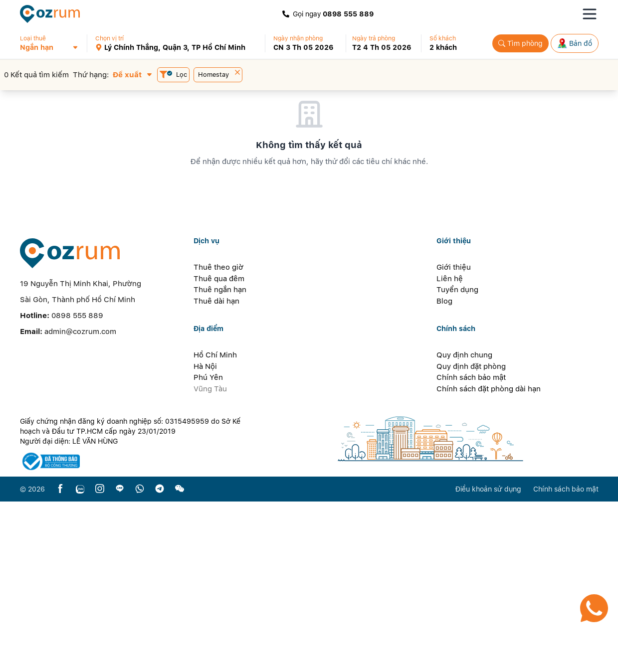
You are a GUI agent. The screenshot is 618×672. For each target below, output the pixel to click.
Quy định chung (464, 525)
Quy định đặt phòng (471, 536)
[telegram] (160, 659)
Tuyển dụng (457, 460)
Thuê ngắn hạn (220, 460)
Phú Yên (208, 548)
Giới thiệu (454, 438)
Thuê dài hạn (216, 471)
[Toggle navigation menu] (590, 14)
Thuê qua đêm (219, 449)
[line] (120, 659)
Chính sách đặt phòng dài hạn (489, 559)
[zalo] (80, 659)
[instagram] (100, 659)
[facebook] (60, 659)
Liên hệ (450, 449)
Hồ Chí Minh (215, 525)
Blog (444, 471)
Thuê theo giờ (218, 438)
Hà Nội (205, 536)
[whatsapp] (140, 659)
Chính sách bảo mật (471, 548)
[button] (53, 43)
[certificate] (136, 632)
